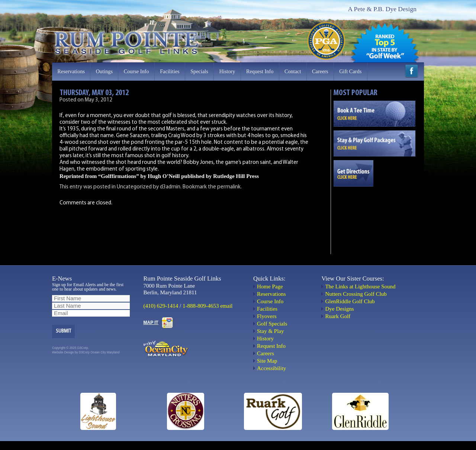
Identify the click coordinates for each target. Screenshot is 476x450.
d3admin (170, 187)
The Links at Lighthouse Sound (360, 286)
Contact (293, 71)
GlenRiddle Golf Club (350, 301)
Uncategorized (134, 187)
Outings (104, 71)
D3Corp (84, 352)
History (227, 71)
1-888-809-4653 (201, 306)
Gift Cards (350, 71)
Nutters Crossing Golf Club (356, 294)
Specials (199, 71)
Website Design (63, 352)
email (226, 306)
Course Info (136, 71)
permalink (229, 187)
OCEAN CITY (374, 217)
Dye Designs (339, 309)
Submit (63, 331)
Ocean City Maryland (105, 352)
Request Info (260, 71)
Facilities (170, 71)
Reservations (71, 71)
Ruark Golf (338, 316)
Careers (320, 71)
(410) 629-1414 (161, 306)
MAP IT (151, 323)
